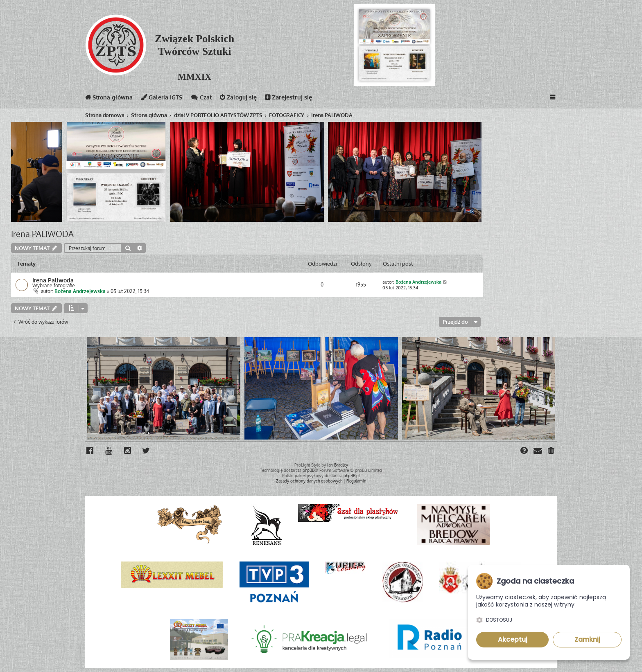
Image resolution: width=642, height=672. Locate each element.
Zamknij (587, 639)
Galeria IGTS (165, 99)
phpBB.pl (352, 476)
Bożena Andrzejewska (80, 291)
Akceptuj (513, 639)
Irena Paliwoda (53, 280)
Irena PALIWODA (42, 234)
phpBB (309, 470)
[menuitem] (552, 451)
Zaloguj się (244, 99)
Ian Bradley (338, 465)
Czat (206, 99)
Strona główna (110, 99)
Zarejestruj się (295, 99)
